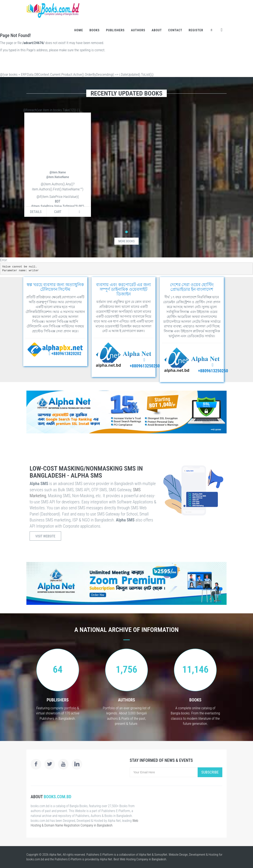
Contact (175, 30)
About (157, 30)
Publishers (115, 30)
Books (95, 30)
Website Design (178, 855)
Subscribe (210, 772)
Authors (138, 30)
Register (196, 30)
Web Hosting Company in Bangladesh (143, 859)
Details (36, 212)
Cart (58, 212)
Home (79, 30)
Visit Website (45, 536)
